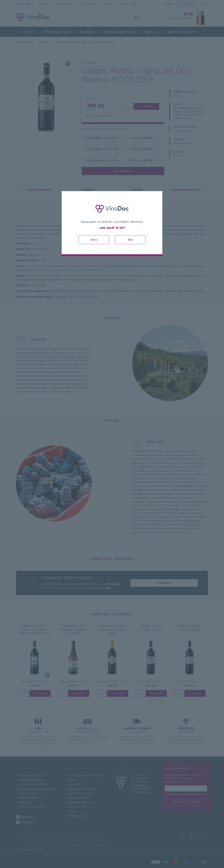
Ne (130, 239)
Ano (94, 239)
